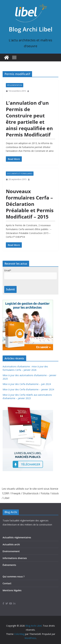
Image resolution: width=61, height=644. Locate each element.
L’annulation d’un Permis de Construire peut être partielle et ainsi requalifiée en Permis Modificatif (29, 119)
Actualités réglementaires (17, 537)
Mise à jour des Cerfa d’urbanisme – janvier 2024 (28, 389)
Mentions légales (12, 590)
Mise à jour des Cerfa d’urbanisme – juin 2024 (27, 384)
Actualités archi (11, 544)
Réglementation (15, 85)
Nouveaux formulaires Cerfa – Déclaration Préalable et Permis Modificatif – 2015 (30, 204)
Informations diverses (15, 558)
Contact (7, 583)
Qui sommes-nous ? (14, 577)
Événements (9, 565)
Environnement (11, 551)
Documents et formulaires (20, 174)
